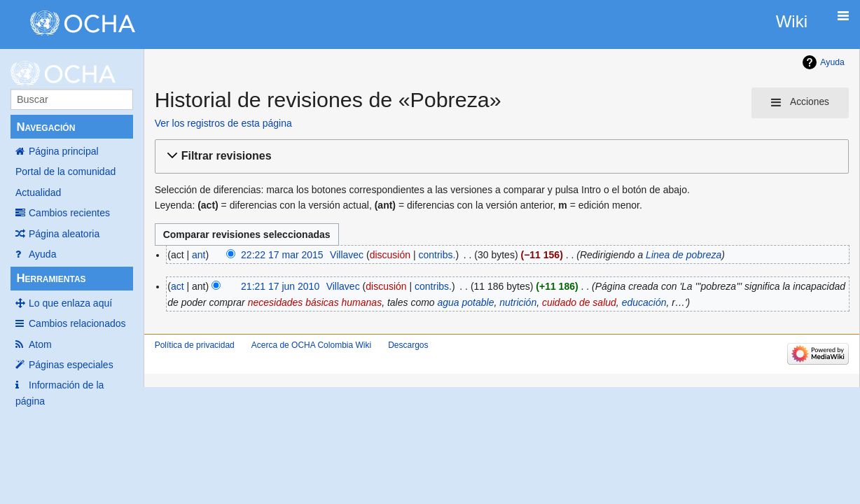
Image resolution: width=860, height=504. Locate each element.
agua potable (466, 302)
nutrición (518, 302)
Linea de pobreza (684, 255)
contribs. (437, 255)
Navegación (46, 127)
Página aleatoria (64, 234)
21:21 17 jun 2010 (280, 286)
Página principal (64, 151)
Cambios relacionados (77, 323)
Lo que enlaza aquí (70, 303)
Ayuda (42, 254)
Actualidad (38, 192)
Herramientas (51, 278)
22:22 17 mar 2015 (282, 255)
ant (199, 255)
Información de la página (60, 393)
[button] (500, 156)
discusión (390, 255)
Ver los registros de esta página (223, 123)
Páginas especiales (71, 365)
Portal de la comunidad (65, 171)
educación (644, 302)
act (178, 286)
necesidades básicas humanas (315, 302)
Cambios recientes (69, 213)
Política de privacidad (195, 345)
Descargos (408, 345)
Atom (40, 344)
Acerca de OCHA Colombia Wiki (311, 345)
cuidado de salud (579, 302)
